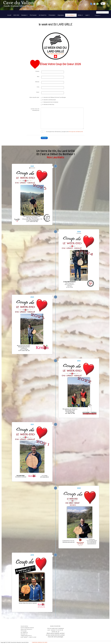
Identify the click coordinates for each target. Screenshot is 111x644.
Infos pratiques (71, 15)
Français (98, 15)
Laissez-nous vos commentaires (35, 110)
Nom (38, 77)
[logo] (19, 4)
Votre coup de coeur (34, 97)
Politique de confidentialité (76, 132)
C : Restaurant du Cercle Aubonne (49, 102)
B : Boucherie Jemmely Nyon (48, 100)
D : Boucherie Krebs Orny (47, 105)
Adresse (37, 82)
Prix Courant (33, 15)
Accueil (9, 15)
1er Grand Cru (43, 15)
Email (38, 92)
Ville (38, 87)
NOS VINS (16, 15)
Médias (80, 15)
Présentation (52, 15)
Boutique (24, 15)
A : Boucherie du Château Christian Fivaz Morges (53, 97)
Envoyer (44, 138)
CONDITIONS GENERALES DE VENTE (40, 642)
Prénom (37, 71)
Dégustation (61, 15)
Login (87, 15)
